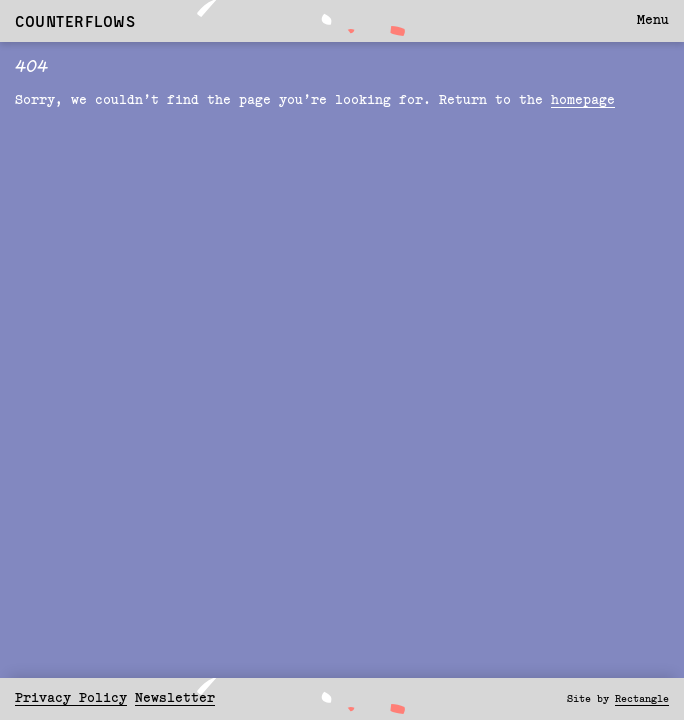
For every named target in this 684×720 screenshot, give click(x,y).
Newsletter (175, 698)
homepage (583, 100)
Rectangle (642, 699)
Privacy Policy (71, 698)
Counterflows (75, 21)
